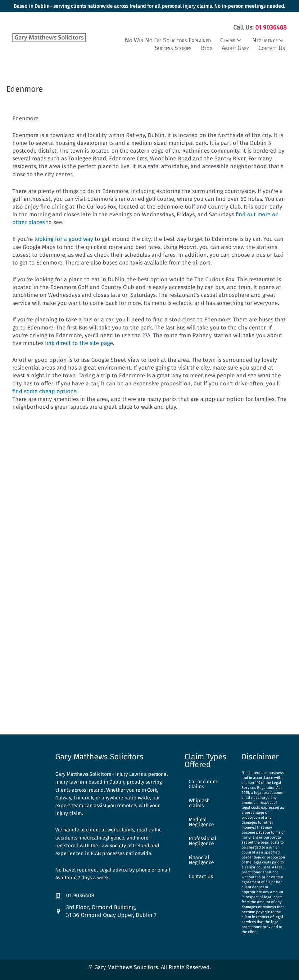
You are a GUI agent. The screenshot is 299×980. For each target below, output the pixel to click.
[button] (231, 39)
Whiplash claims (199, 802)
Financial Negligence (201, 859)
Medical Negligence (201, 821)
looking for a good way (64, 238)
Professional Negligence (203, 840)
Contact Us (201, 875)
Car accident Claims (203, 783)
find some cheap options (44, 390)
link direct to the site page (79, 342)
